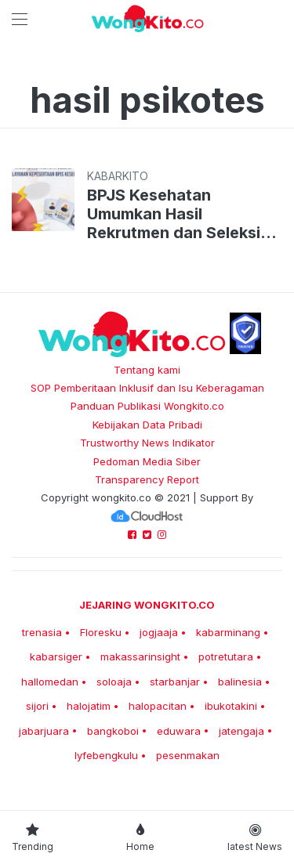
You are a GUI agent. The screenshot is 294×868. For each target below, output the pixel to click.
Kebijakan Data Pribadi (147, 425)
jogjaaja (159, 632)
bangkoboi (113, 731)
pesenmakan (188, 755)
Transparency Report (147, 479)
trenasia (42, 632)
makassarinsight (140, 656)
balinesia (240, 682)
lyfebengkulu (106, 755)
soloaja (114, 682)
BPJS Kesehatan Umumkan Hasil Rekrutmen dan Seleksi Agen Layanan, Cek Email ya (183, 214)
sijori (37, 706)
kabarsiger (56, 656)
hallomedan (50, 682)
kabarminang (228, 632)
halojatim (89, 706)
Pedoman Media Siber (147, 461)
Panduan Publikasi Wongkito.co (147, 406)
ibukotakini (231, 706)
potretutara (226, 656)
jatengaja (241, 731)
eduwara (179, 731)
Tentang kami (147, 370)
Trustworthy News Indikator (147, 443)
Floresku (101, 632)
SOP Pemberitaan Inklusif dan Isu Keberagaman (147, 388)
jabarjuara (44, 731)
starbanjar (175, 682)
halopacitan (158, 706)
